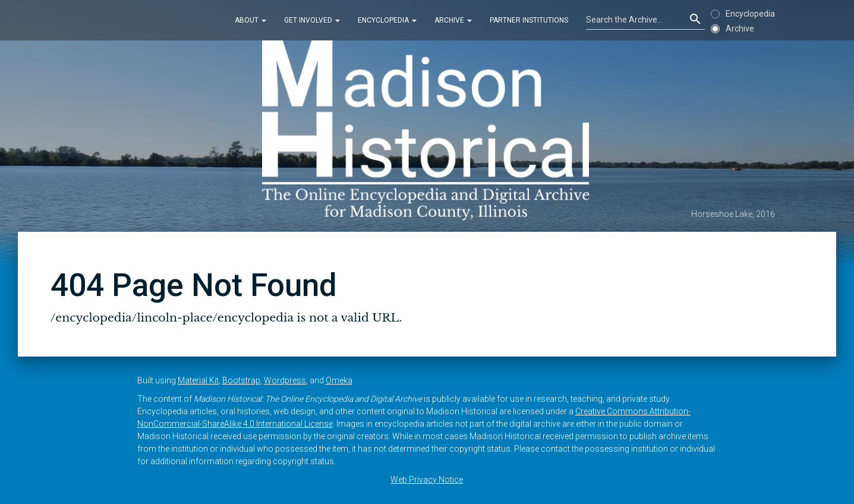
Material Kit (198, 380)
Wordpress (285, 380)
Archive (453, 20)
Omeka (339, 380)
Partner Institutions (529, 20)
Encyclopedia (387, 20)
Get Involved (312, 20)
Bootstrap (241, 380)
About (250, 20)
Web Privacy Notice (427, 480)
